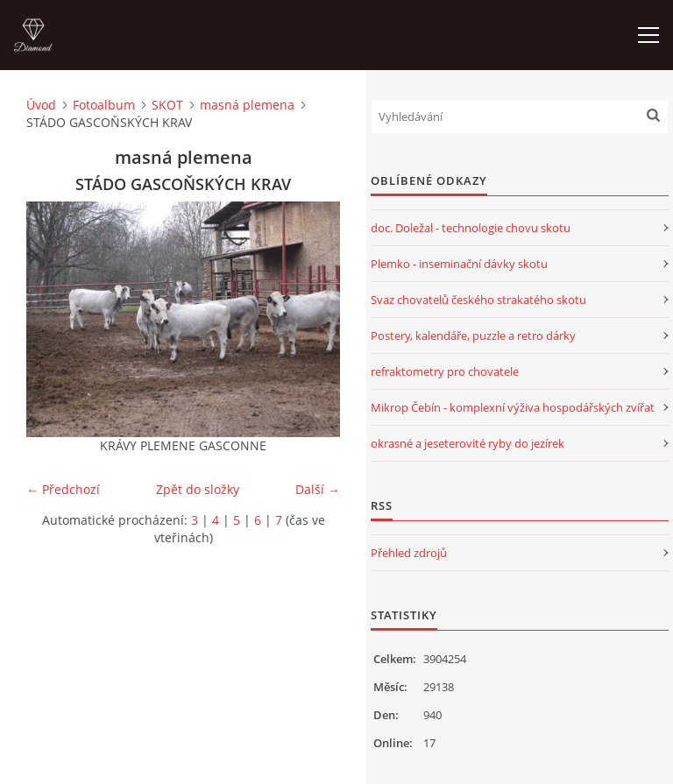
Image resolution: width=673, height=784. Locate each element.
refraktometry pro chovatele (445, 371)
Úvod (41, 105)
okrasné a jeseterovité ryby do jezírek (468, 443)
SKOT (167, 105)
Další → (318, 489)
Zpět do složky (198, 489)
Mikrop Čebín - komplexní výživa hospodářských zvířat (513, 407)
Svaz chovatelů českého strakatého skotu (478, 300)
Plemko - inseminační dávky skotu (459, 264)
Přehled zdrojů (409, 553)
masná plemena (247, 105)
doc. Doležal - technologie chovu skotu (471, 228)
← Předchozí (63, 489)
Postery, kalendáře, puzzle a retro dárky (473, 335)
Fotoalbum (104, 105)
